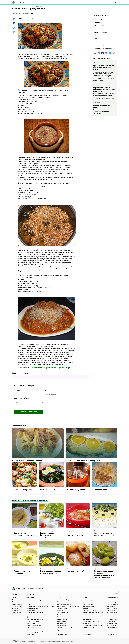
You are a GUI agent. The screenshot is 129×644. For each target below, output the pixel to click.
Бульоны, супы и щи (33, 630)
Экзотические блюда (33, 621)
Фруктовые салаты (112, 608)
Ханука (109, 600)
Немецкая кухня (111, 611)
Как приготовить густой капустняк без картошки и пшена (24, 535)
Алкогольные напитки (89, 611)
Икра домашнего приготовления (92, 626)
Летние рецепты (87, 615)
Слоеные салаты (88, 619)
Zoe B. (95, 63)
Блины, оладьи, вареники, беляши (77, 569)
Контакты (15, 617)
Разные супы (17, 569)
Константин (97, 102)
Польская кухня (111, 617)
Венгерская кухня (112, 619)
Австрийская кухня (112, 602)
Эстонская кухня (112, 630)
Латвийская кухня (112, 628)
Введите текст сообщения (22, 398)
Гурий (95, 84)
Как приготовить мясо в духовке (102, 106)
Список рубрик (16, 613)
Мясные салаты (98, 531)
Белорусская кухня (112, 623)
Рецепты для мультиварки (90, 600)
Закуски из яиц (61, 623)
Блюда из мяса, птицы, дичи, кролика (75, 532)
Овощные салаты (62, 608)
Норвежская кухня (112, 598)
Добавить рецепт (17, 604)
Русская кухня (87, 623)
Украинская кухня (112, 626)
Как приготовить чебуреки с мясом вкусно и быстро (50, 368)
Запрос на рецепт (17, 606)
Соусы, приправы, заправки (65, 630)
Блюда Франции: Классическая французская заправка (50, 535)
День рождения (87, 634)
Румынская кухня (112, 613)
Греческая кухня (111, 621)
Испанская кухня (88, 632)
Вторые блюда (31, 598)
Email (45, 390)
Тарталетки (86, 608)
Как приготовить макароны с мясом (27, 461)
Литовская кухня (112, 634)
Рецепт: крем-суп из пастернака (22, 572)
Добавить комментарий (39, 19)
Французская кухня (88, 628)
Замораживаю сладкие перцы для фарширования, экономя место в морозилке (104, 574)
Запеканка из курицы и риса (23, 491)
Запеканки (60, 611)
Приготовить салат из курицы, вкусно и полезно (105, 534)
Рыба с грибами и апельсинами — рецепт (83, 461)
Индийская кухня (62, 634)
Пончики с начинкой (75, 571)
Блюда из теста (31, 615)
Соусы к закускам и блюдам (65, 628)
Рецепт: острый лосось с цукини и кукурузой (51, 572)
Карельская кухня (112, 632)
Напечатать (24, 19)
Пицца (59, 598)
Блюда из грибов (62, 619)
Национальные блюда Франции (50, 531)
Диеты (85, 602)
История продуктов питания (35, 619)
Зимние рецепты (62, 626)
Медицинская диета (63, 632)
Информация (97, 569)
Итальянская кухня (88, 604)
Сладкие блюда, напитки (64, 604)
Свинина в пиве (100, 490)
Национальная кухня (63, 613)
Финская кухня (111, 606)
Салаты (29, 604)
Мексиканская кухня (89, 606)
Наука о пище (31, 623)
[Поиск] (115, 2)
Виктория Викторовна (23, 14)
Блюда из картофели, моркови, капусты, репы (40, 606)
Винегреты (86, 630)
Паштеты (85, 598)
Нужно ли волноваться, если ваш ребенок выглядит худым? (104, 68)
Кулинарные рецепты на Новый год (93, 613)
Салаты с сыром (87, 617)
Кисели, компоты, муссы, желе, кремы (68, 606)
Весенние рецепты (112, 604)
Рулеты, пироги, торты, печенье (36, 602)
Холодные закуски (32, 608)
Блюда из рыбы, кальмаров (48, 569)
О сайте (14, 598)
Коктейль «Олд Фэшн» (76, 490)
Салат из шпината (48, 490)
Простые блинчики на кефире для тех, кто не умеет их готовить (104, 89)
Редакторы (15, 602)
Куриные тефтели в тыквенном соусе (75, 536)
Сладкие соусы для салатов (91, 621)
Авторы (14, 600)
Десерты (29, 617)
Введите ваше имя (20, 390)
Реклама (15, 615)
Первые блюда (18, 531)
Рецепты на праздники (64, 617)
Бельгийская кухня (112, 615)
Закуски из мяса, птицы (34, 626)
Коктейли (60, 615)
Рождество (60, 602)
